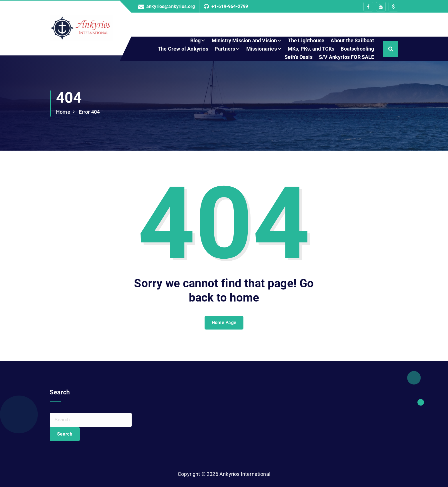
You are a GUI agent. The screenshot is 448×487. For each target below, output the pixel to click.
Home (63, 112)
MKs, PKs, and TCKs (311, 49)
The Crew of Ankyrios (183, 49)
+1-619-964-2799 (230, 6)
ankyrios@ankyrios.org (171, 6)
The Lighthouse (306, 40)
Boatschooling (357, 49)
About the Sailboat (352, 40)
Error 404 (89, 112)
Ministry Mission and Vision (244, 40)
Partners (225, 49)
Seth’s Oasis (299, 57)
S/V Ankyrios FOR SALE (347, 57)
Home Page (224, 323)
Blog (196, 40)
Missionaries (262, 49)
